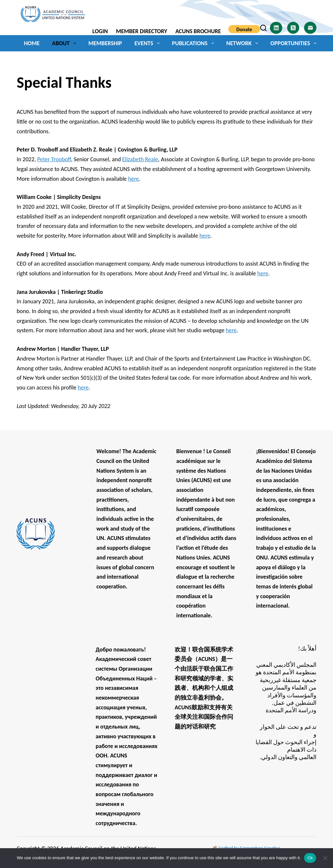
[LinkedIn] (276, 28)
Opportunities (293, 43)
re (86, 388)
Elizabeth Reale (140, 159)
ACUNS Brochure (198, 31)
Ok (310, 858)
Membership (105, 43)
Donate (244, 29)
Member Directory (142, 31)
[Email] (310, 28)
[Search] (263, 28)
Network (243, 43)
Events (148, 43)
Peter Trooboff (54, 159)
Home (32, 43)
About (65, 43)
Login (100, 31)
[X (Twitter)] (293, 28)
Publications (194, 43)
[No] (325, 858)
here (133, 179)
